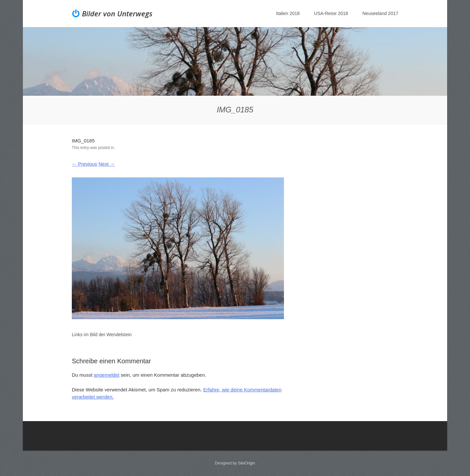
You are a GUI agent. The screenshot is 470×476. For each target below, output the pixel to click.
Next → (107, 164)
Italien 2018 (288, 13)
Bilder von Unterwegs (117, 13)
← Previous (85, 164)
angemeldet (107, 375)
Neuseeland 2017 (380, 13)
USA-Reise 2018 (331, 13)
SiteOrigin (247, 463)
